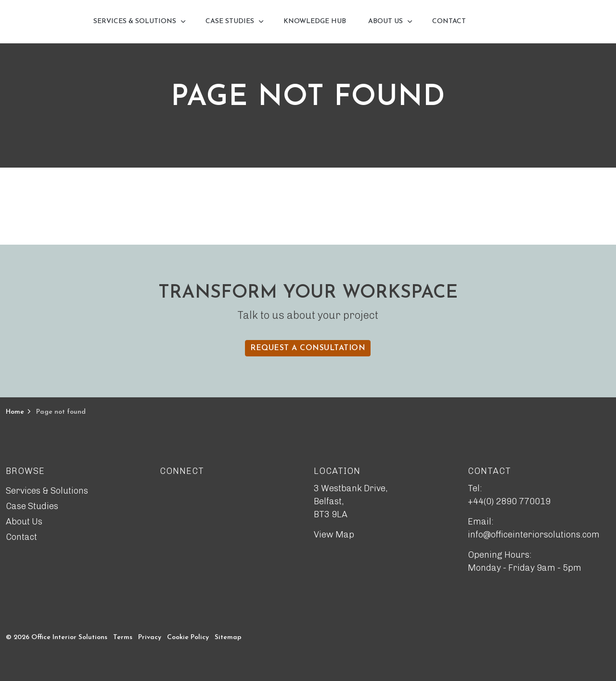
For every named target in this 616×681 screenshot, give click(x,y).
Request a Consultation (308, 348)
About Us (385, 21)
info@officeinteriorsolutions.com (534, 535)
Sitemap (228, 637)
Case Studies (230, 21)
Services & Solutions (135, 21)
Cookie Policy (188, 637)
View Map (334, 535)
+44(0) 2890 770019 (509, 501)
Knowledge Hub (315, 21)
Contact (449, 21)
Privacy (150, 637)
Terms (123, 637)
